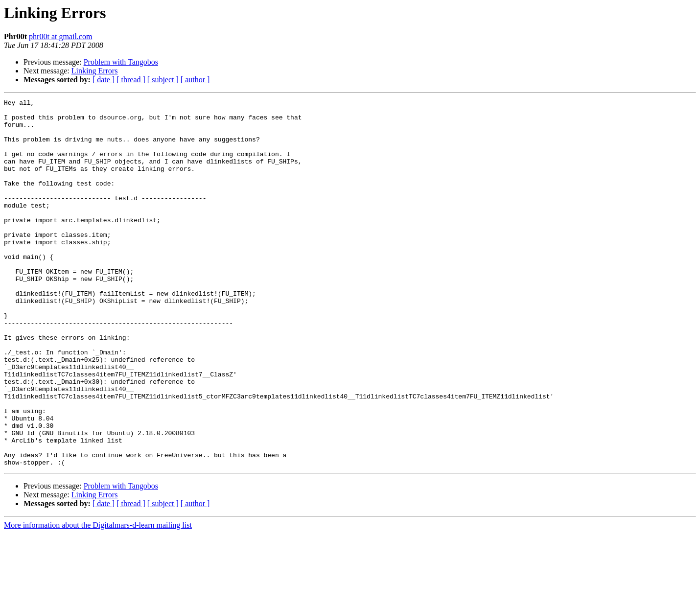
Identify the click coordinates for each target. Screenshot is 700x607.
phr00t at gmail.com (60, 36)
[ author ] (195, 80)
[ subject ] (163, 80)
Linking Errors (95, 71)
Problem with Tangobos (121, 62)
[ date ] (104, 80)
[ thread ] (131, 80)
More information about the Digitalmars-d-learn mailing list (98, 598)
